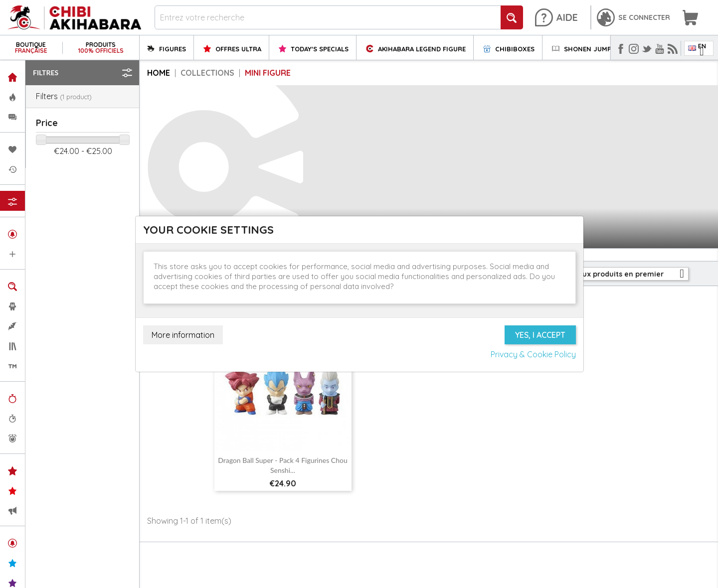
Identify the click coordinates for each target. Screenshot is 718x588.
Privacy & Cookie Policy (533, 354)
